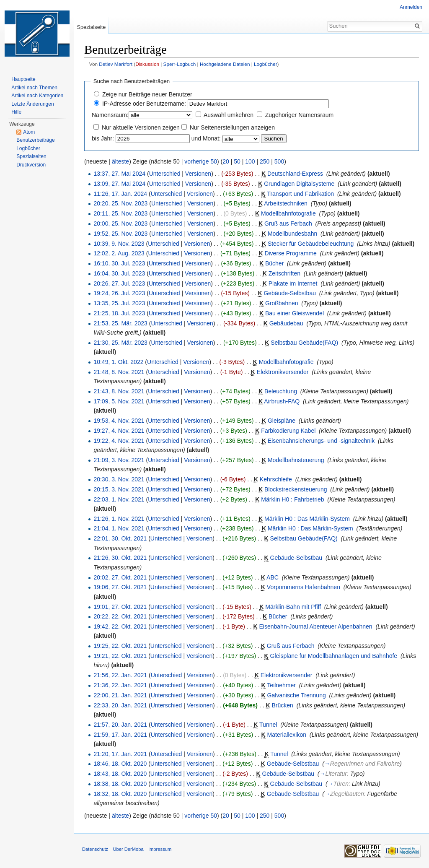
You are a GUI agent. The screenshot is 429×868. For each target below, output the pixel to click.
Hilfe (16, 112)
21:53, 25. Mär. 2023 (120, 323)
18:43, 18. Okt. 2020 (120, 774)
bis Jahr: (103, 138)
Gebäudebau (286, 323)
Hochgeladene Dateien (225, 64)
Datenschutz (95, 849)
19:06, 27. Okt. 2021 (120, 587)
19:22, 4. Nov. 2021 (119, 441)
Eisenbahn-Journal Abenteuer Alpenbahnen (316, 626)
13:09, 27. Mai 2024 (119, 184)
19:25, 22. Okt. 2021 (120, 646)
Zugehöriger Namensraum (299, 115)
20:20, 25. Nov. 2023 (120, 203)
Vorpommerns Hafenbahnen (304, 587)
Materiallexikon (287, 735)
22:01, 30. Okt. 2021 (120, 538)
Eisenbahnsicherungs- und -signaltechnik (321, 441)
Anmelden (411, 7)
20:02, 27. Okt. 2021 (120, 577)
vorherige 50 (201, 161)
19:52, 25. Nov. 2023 (120, 234)
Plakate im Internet (293, 283)
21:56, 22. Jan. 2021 (120, 675)
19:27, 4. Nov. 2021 (119, 431)
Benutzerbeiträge (35, 140)
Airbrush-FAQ (282, 401)
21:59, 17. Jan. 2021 (120, 735)
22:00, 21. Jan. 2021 (120, 695)
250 (265, 161)
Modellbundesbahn (292, 234)
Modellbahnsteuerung (296, 460)
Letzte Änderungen (32, 104)
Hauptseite (23, 79)
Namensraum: (110, 115)
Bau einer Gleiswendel (295, 313)
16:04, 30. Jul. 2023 (119, 273)
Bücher (274, 263)
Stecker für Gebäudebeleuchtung (311, 244)
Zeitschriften (284, 273)
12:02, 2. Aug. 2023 (119, 253)
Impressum (160, 849)
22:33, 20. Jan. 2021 (120, 705)
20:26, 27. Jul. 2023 (119, 283)
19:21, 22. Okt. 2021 (120, 656)
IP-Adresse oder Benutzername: (144, 104)
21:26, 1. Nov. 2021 (119, 519)
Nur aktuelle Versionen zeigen (141, 127)
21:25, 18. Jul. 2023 (119, 313)
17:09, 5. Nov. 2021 (119, 401)
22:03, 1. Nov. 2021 (119, 499)
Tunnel (268, 725)
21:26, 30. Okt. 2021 (120, 558)
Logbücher (266, 64)
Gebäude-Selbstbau (290, 293)
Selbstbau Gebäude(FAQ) (304, 343)
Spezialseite (91, 27)
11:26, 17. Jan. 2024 (120, 194)
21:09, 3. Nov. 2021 (119, 460)
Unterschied (165, 174)
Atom (29, 132)
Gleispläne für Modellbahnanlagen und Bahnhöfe (334, 656)
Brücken (283, 705)
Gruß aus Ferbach (288, 223)
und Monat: (206, 138)
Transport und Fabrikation (300, 194)
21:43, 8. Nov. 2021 (119, 391)
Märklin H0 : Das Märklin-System (307, 519)
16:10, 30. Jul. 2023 (119, 263)
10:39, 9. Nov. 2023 (119, 244)
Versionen (198, 174)
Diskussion (147, 64)
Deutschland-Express (295, 174)
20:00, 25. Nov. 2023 (120, 223)
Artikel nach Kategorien (37, 96)
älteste (120, 161)
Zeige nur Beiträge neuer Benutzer (147, 94)
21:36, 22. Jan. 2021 (120, 685)
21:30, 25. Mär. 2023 (120, 343)
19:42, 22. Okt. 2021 (120, 626)
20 (226, 161)
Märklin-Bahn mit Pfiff (293, 607)
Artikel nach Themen (34, 88)
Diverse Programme (290, 253)
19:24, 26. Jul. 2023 (119, 293)
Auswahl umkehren (229, 115)
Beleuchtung (281, 391)
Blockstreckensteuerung (296, 489)
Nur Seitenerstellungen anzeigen (232, 127)
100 (250, 161)
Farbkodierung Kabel (288, 431)
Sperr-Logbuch (180, 64)
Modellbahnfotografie (288, 213)
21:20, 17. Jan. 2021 (120, 754)
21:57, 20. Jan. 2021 (120, 725)
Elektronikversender (283, 372)
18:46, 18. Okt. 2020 (120, 764)
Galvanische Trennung (297, 695)
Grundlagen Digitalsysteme (299, 184)
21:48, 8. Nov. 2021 (119, 372)
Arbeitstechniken (286, 203)
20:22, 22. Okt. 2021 (120, 616)
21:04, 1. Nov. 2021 (119, 528)
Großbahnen (282, 303)
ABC (273, 577)
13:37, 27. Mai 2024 (119, 174)
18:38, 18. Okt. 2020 (120, 784)
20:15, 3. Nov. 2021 (119, 489)
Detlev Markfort (116, 64)
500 (279, 161)
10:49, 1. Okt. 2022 (118, 362)
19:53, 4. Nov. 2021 (119, 421)
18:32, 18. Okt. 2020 (120, 794)
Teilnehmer (281, 685)
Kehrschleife (276, 479)
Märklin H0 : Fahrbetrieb (292, 499)
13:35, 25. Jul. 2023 (119, 303)
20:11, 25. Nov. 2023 (120, 213)
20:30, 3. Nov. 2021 (119, 479)
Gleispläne (282, 421)
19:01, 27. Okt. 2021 (120, 607)
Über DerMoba (128, 849)
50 (237, 161)
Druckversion (31, 165)
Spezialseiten (31, 156)
